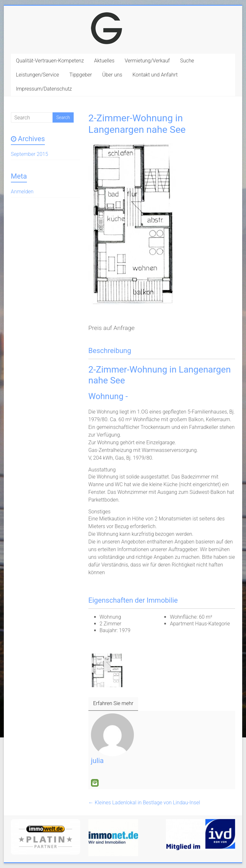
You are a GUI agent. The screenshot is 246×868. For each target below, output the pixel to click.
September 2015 (29, 154)
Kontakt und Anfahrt (155, 75)
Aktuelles (104, 61)
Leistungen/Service (38, 75)
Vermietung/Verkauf (147, 61)
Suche (187, 61)
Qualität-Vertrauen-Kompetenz (50, 61)
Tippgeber (81, 75)
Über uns (112, 75)
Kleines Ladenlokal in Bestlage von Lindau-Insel (144, 803)
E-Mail (95, 783)
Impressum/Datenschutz (44, 89)
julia (97, 761)
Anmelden (22, 192)
